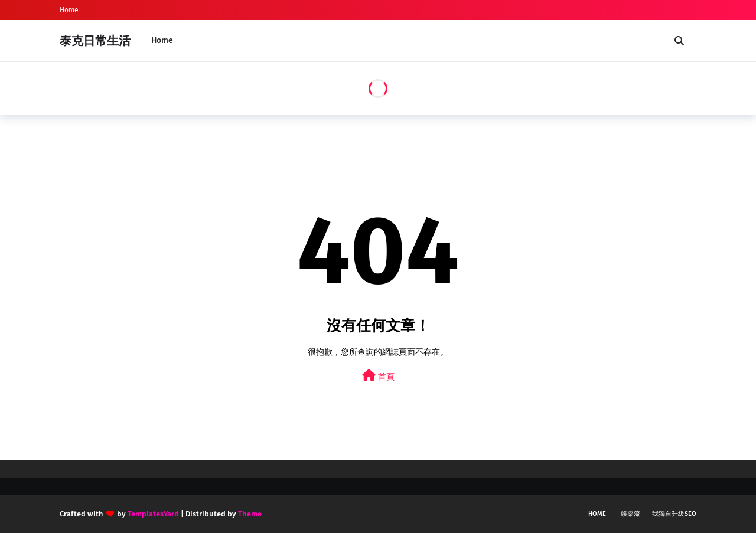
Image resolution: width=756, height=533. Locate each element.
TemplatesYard (153, 514)
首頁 (378, 376)
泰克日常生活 (95, 41)
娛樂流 (630, 514)
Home (69, 10)
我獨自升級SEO (674, 514)
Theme (250, 514)
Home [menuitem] (162, 40)
